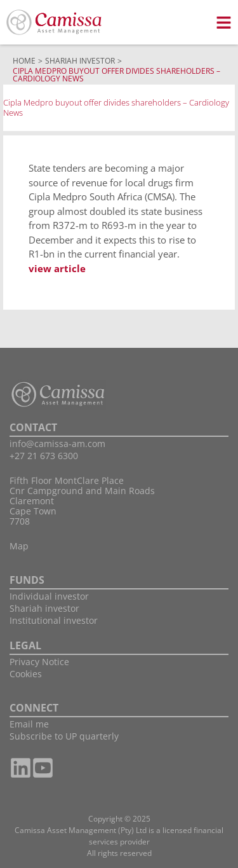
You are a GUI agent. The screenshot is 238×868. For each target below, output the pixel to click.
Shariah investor (44, 608)
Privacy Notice (39, 662)
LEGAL (25, 645)
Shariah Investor (80, 61)
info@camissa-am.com (57, 444)
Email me (29, 724)
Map (19, 546)
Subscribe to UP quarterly (64, 736)
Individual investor (49, 596)
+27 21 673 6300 (44, 456)
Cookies (26, 674)
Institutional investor (54, 620)
